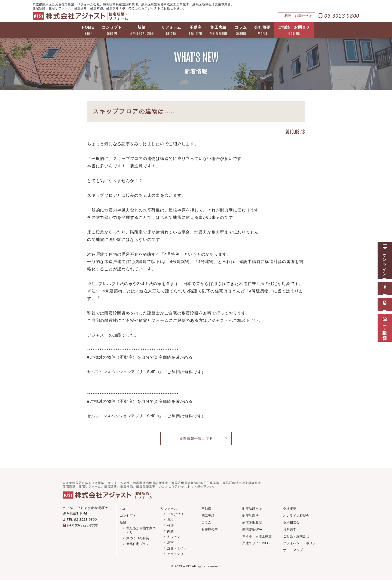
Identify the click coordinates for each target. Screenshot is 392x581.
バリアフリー (177, 515)
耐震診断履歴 (252, 523)
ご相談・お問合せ (294, 31)
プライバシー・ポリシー (301, 544)
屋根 (170, 521)
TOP (123, 509)
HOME (88, 31)
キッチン (174, 538)
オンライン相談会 (296, 516)
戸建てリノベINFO (256, 544)
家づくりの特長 (138, 539)
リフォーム (171, 31)
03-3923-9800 (339, 16)
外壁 (170, 526)
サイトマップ (293, 551)
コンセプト (112, 31)
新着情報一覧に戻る (196, 439)
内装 (170, 532)
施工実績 (218, 31)
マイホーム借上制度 (257, 537)
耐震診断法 (250, 516)
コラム (241, 31)
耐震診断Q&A (252, 530)
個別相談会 (291, 523)
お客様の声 (210, 530)
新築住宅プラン (138, 545)
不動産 (196, 31)
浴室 (170, 543)
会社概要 (263, 31)
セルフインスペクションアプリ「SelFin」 (128, 372)
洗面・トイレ (177, 549)
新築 (141, 31)
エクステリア (177, 555)
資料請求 (290, 530)
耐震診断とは (252, 509)
